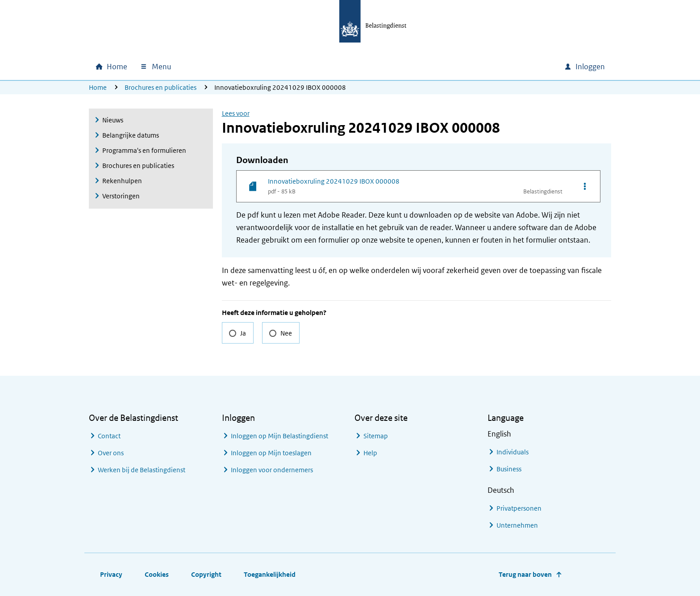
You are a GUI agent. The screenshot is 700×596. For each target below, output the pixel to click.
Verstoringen (121, 196)
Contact (109, 436)
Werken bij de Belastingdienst (142, 470)
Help (370, 453)
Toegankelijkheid (270, 574)
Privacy (111, 574)
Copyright (206, 574)
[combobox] (481, 67)
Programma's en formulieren (144, 150)
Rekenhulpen (122, 181)
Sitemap (376, 436)
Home (98, 87)
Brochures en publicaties (160, 87)
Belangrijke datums (131, 135)
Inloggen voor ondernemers (272, 470)
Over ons (111, 453)
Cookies (157, 574)
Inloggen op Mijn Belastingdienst (279, 436)
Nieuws (113, 120)
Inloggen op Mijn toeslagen (271, 453)
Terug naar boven (525, 574)
